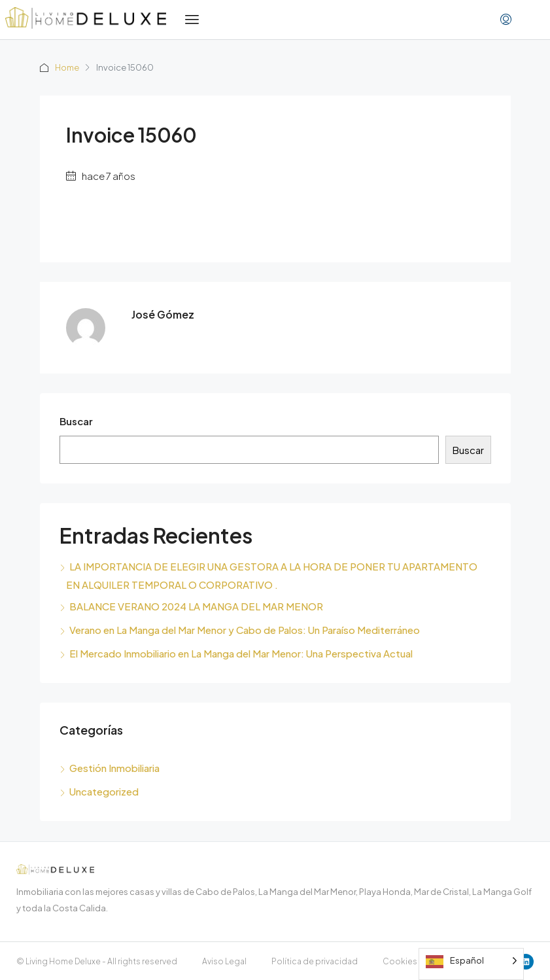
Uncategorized (104, 791)
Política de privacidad (315, 961)
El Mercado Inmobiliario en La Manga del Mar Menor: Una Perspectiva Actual (241, 653)
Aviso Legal (224, 961)
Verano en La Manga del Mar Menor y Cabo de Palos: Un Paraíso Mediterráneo (245, 630)
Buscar (76, 421)
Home (68, 67)
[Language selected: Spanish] (471, 964)
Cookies (400, 961)
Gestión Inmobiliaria (114, 768)
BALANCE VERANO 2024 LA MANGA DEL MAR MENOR (196, 606)
